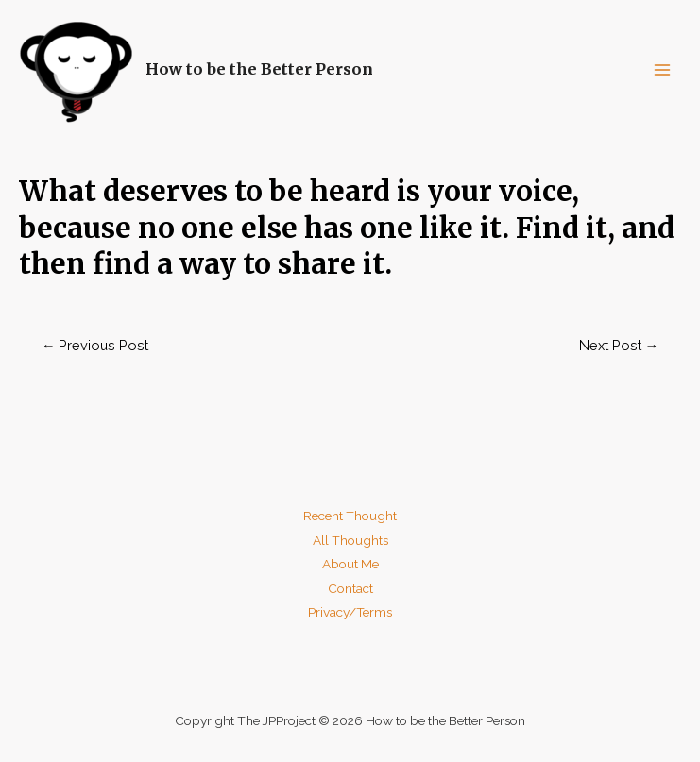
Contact (350, 588)
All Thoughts (350, 540)
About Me (350, 564)
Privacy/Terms (350, 612)
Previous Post (95, 345)
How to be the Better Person (259, 69)
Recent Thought (350, 516)
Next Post (619, 345)
